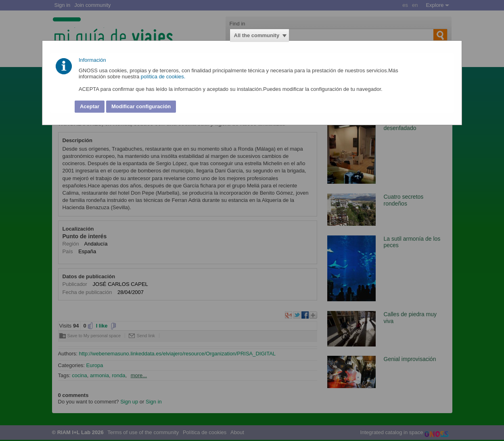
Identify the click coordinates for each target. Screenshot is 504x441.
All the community (257, 35)
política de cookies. (164, 77)
